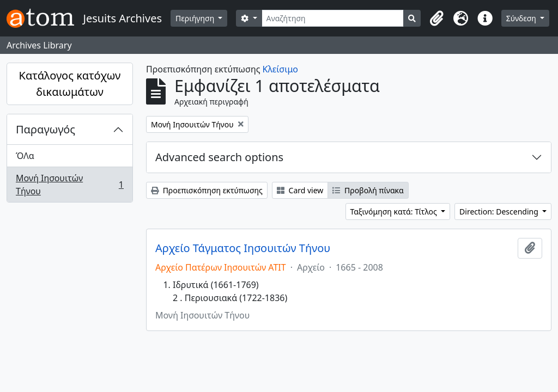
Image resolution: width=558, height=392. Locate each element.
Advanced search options (219, 157)
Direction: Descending (500, 212)
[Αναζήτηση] (333, 18)
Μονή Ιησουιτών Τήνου (69, 185)
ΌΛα (25, 156)
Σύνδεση (522, 18)
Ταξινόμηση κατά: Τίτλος (395, 212)
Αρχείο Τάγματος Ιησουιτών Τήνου (243, 248)
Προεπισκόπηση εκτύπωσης (207, 190)
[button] (437, 19)
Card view (300, 190)
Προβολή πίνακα (368, 190)
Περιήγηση (196, 18)
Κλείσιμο (280, 69)
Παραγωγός (46, 129)
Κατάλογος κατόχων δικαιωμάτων (70, 84)
